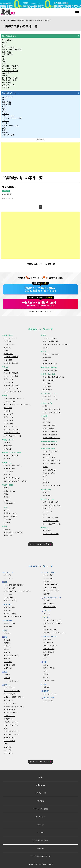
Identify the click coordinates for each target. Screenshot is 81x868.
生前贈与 (7, 523)
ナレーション (48, 643)
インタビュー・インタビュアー (54, 633)
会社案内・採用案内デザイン (14, 697)
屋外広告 (7, 652)
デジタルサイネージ (11, 656)
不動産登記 (8, 536)
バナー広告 (8, 575)
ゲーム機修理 (9, 420)
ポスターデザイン (10, 703)
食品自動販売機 (9, 623)
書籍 (6, 728)
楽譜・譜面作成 (49, 652)
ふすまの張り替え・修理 (13, 392)
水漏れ (45, 406)
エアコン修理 (9, 414)
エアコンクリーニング (51, 399)
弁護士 (6, 488)
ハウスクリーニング (50, 396)
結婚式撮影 (8, 446)
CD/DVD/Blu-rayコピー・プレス (15, 481)
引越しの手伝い (48, 428)
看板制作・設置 (9, 665)
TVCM (6, 649)
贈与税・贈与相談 (10, 516)
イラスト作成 (48, 575)
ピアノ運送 (47, 383)
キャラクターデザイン (12, 731)
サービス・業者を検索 (40, 809)
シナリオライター (50, 630)
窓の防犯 (46, 348)
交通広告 (7, 646)
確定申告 (7, 510)
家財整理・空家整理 (11, 363)
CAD (6, 744)
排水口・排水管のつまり (52, 412)
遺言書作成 (8, 520)
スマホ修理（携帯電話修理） (14, 398)
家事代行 (7, 348)
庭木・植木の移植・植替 (52, 464)
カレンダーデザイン (11, 713)
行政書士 (7, 500)
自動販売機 (8, 627)
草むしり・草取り (49, 473)
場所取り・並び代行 (50, 432)
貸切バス (7, 443)
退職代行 (46, 492)
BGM (45, 658)
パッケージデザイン (11, 725)
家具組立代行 (9, 354)
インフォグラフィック (12, 735)
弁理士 (6, 494)
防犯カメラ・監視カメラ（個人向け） (56, 344)
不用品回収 (8, 341)
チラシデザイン (9, 688)
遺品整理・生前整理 (11, 357)
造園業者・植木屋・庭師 (52, 486)
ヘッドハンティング (11, 681)
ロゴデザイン (9, 753)
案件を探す (29, 21)
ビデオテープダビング (12, 478)
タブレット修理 (9, 402)
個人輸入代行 (48, 390)
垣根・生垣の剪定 (49, 470)
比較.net (38, 864)
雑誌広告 (7, 643)
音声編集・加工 (49, 649)
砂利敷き (46, 482)
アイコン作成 (48, 578)
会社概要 (40, 848)
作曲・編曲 (47, 639)
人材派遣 (7, 678)
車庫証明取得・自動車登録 (13, 532)
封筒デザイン (9, 719)
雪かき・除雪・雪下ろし (52, 438)
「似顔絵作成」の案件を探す (43, 21)
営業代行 (7, 633)
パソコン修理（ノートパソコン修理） (17, 405)
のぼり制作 (8, 668)
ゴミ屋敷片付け (9, 344)
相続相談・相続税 (10, 513)
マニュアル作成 (49, 604)
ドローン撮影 (9, 472)
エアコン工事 (9, 382)
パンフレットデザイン (12, 691)
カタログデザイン (10, 694)
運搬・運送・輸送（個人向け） (54, 377)
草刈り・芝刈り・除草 (51, 451)
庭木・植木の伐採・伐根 (52, 461)
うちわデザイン (9, 710)
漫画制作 (47, 594)
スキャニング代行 (50, 607)
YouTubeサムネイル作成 (12, 617)
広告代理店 (8, 662)
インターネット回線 (11, 376)
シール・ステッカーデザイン (14, 706)
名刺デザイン (9, 700)
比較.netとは (40, 785)
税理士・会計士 (9, 491)
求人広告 (7, 640)
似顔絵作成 (21, 21)
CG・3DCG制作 (10, 741)
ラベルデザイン (9, 716)
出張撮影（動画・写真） (13, 466)
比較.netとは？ (34, 312)
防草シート (47, 479)
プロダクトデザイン (11, 722)
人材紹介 (7, 675)
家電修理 (7, 411)
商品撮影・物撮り (10, 614)
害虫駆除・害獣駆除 (11, 373)
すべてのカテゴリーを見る (39, 544)
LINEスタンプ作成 (50, 588)
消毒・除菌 (8, 360)
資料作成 (47, 601)
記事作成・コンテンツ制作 (53, 623)
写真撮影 (7, 475)
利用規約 (40, 833)
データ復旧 (8, 408)
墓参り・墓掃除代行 (50, 435)
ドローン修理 (9, 423)
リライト (47, 627)
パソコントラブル (10, 427)
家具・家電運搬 (48, 380)
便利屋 (6, 351)
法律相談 (7, 529)
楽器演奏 (47, 655)
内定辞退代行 (48, 495)
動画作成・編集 (9, 469)
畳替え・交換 (9, 379)
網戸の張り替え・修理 (12, 386)
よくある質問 (41, 817)
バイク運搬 (47, 386)
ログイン (40, 825)
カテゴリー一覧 (11, 21)
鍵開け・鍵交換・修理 (51, 341)
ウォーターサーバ (10, 338)
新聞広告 (7, 659)
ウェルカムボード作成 (51, 534)
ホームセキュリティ (50, 338)
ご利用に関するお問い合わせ (40, 856)
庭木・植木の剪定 (49, 457)
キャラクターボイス (50, 646)
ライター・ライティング (52, 620)
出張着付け (8, 449)
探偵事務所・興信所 (50, 445)
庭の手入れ (47, 454)
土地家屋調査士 (9, 503)
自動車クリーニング (11, 456)
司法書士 (7, 497)
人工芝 (45, 476)
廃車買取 (7, 459)
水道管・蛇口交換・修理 (52, 409)
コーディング (9, 578)
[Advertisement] (40, 157)
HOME (3, 21)
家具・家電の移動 (49, 425)
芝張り (45, 467)
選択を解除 (40, 140)
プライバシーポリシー (40, 841)
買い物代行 (47, 422)
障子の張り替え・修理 (12, 389)
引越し (6, 370)
